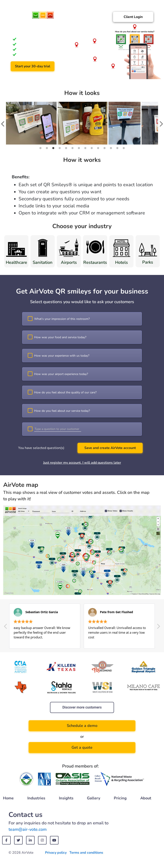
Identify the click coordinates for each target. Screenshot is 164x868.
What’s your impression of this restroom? (62, 319)
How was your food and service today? (60, 337)
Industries (36, 798)
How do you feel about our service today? (62, 411)
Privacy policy (56, 853)
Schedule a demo (82, 726)
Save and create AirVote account (110, 448)
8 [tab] (85, 148)
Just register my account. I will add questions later (82, 463)
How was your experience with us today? (62, 356)
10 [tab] (98, 148)
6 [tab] (72, 148)
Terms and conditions (86, 853)
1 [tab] (40, 148)
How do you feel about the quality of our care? (65, 392)
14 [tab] (124, 148)
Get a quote (82, 747)
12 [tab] (111, 148)
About (146, 798)
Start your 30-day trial (33, 66)
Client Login (133, 17)
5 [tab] (66, 148)
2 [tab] (47, 148)
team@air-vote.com (28, 829)
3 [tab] (53, 148)
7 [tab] (79, 148)
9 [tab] (92, 148)
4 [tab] (60, 148)
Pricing (120, 798)
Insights (66, 798)
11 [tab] (104, 148)
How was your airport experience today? (61, 374)
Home (8, 798)
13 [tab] (117, 148)
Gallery (94, 798)
